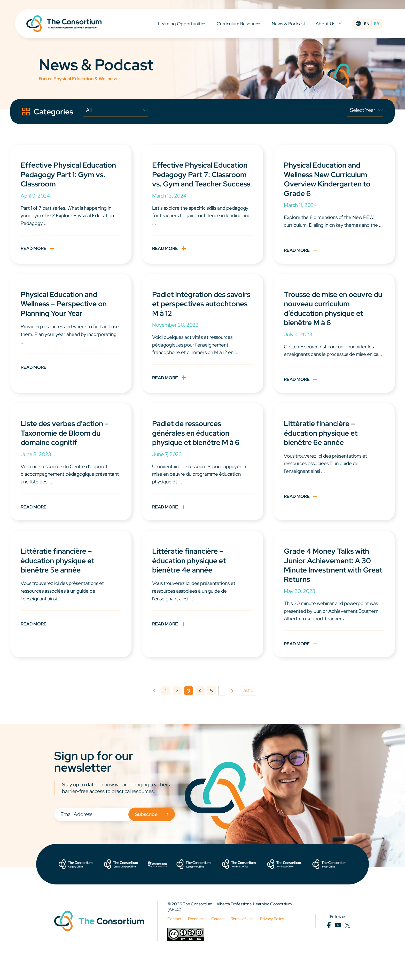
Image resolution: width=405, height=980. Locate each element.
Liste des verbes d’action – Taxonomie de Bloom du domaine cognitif (68, 451)
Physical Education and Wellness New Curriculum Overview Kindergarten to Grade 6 (330, 179)
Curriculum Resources (240, 25)
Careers (221, 941)
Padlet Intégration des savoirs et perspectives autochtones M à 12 (193, 313)
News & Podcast (290, 25)
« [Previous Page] (153, 713)
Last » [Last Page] (248, 713)
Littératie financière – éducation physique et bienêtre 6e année (324, 451)
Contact (175, 941)
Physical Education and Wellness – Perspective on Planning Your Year (67, 313)
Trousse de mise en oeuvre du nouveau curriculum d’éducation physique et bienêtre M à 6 (331, 317)
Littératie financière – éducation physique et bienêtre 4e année (192, 581)
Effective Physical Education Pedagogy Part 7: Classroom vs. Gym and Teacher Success (202, 179)
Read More (34, 250)
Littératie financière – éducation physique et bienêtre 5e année (60, 581)
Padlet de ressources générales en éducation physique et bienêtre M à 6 (199, 451)
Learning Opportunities (183, 25)
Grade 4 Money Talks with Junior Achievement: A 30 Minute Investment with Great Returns (330, 585)
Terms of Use (246, 941)
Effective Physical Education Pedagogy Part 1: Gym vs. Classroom (69, 174)
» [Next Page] (232, 713)
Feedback (198, 941)
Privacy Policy (277, 941)
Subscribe (157, 836)
